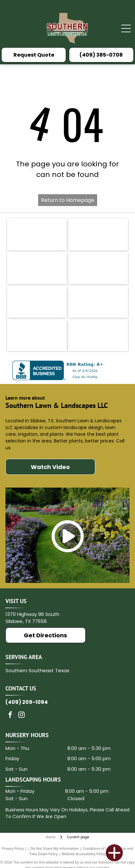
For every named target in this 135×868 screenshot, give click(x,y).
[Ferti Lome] (98, 268)
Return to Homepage (68, 200)
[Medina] (37, 302)
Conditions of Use (97, 848)
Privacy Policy (13, 848)
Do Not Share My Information (55, 848)
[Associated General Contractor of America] (98, 335)
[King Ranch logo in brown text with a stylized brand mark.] (98, 235)
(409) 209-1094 (27, 702)
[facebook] (10, 716)
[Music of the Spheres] (37, 335)
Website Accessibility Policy (84, 854)
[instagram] (21, 716)
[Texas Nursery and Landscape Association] (37, 268)
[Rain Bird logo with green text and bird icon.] (37, 235)
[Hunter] (98, 302)
